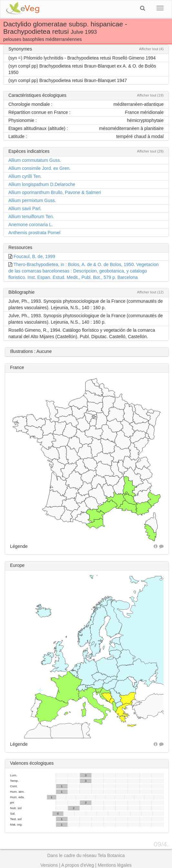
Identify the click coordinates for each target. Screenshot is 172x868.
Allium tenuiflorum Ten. (31, 217)
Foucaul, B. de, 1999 (34, 256)
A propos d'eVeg (78, 865)
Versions (49, 865)
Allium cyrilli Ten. (25, 176)
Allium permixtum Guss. (32, 200)
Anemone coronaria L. (31, 225)
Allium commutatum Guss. (35, 160)
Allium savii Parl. (25, 208)
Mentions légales (115, 865)
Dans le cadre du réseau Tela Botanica (86, 855)
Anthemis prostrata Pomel (34, 233)
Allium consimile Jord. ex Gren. (40, 168)
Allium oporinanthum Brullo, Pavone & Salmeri (55, 192)
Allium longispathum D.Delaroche (42, 184)
